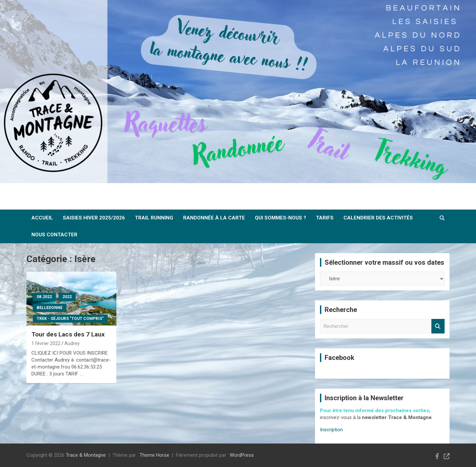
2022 (67, 297)
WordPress (242, 455)
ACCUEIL (42, 218)
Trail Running (154, 218)
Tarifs (325, 218)
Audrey (72, 343)
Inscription (331, 430)
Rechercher (438, 326)
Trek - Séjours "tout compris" (70, 319)
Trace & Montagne (86, 455)
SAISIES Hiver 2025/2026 (94, 218)
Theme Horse (154, 455)
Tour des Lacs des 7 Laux (68, 334)
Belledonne (50, 308)
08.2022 (44, 297)
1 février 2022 (46, 343)
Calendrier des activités (378, 218)
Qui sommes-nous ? (280, 218)
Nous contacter (54, 235)
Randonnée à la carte (214, 218)
